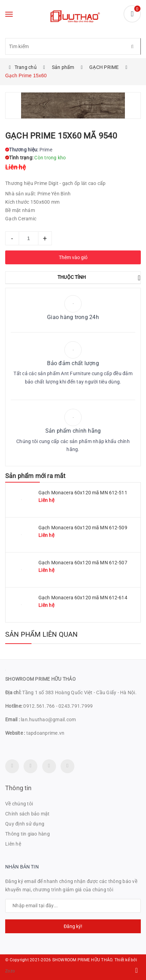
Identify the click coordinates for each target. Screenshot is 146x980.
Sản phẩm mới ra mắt (35, 476)
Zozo (10, 971)
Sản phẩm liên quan (42, 634)
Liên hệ (13, 844)
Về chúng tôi (19, 804)
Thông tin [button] (19, 788)
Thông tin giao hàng (28, 834)
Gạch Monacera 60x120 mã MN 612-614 (83, 598)
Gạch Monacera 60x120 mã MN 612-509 (83, 528)
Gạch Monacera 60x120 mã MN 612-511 (83, 493)
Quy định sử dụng (25, 824)
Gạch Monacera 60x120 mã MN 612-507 (83, 563)
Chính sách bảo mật (28, 814)
